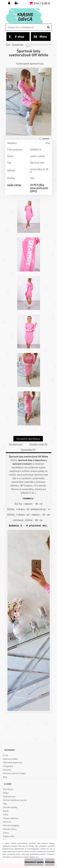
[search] (48, 27)
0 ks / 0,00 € (42, 3)
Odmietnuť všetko (34, 862)
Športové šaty (18, 45)
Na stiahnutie (16, 444)
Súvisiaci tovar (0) (38, 444)
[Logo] (27, 16)
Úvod (8, 45)
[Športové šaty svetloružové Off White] (29, 69)
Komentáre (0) (28, 450)
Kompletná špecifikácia (28, 439)
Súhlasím (50, 862)
